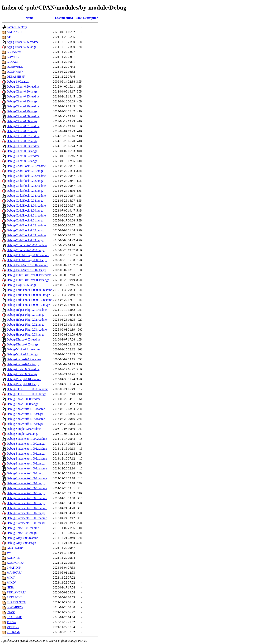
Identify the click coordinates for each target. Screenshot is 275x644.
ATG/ (10, 37)
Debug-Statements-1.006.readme (27, 498)
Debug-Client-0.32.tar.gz (22, 141)
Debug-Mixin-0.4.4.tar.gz (22, 354)
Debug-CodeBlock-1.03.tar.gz (25, 240)
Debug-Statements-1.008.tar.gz (26, 523)
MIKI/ (11, 578)
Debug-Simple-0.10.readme (24, 429)
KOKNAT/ (13, 558)
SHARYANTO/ (16, 602)
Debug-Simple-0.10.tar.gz (23, 434)
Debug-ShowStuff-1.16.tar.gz (25, 424)
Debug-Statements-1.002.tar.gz (26, 463)
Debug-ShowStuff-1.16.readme (26, 419)
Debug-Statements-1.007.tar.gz (26, 513)
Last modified (64, 18)
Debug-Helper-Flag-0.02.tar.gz (25, 325)
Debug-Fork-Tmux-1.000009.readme (29, 290)
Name (29, 18)
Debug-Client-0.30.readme (23, 116)
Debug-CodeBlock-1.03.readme (26, 235)
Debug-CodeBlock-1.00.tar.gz (25, 211)
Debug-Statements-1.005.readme (27, 488)
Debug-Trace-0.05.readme (23, 528)
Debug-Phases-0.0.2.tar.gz (23, 364)
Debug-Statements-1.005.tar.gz (26, 493)
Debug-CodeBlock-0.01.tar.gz (25, 171)
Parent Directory (17, 27)
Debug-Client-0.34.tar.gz (22, 161)
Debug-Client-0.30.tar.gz (22, 121)
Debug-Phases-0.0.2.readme (24, 359)
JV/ (9, 553)
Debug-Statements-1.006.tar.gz (26, 503)
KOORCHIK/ (15, 563)
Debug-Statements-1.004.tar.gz (26, 483)
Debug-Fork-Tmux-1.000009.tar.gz (28, 295)
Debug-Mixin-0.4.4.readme (23, 349)
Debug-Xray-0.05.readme (22, 538)
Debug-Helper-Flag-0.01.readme (27, 310)
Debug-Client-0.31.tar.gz (22, 131)
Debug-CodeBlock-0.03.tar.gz (25, 191)
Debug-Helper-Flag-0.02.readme (27, 320)
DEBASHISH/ (16, 77)
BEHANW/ (14, 52)
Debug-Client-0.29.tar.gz (22, 111)
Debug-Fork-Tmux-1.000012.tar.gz (28, 305)
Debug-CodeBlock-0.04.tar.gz (25, 201)
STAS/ (11, 612)
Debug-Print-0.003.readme (23, 369)
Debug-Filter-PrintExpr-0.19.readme (29, 275)
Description (91, 18)
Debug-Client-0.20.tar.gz (22, 91)
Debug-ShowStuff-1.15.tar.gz (25, 414)
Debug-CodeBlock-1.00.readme (26, 206)
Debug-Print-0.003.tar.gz (22, 374)
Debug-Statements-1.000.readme (27, 439)
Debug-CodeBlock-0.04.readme (26, 196)
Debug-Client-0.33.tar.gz (22, 151)
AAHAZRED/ (15, 32)
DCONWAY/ (15, 72)
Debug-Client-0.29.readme (23, 106)
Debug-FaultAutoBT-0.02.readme (27, 265)
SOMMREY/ (15, 607)
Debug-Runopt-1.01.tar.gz (23, 384)
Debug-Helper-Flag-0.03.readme (27, 330)
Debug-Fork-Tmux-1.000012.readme (29, 300)
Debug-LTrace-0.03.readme (24, 339)
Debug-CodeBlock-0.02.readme (26, 176)
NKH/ (10, 587)
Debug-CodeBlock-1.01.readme (26, 215)
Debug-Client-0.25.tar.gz (22, 101)
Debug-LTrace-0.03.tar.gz (22, 344)
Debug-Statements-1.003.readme (27, 468)
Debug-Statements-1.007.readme (27, 508)
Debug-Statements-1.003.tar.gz (26, 473)
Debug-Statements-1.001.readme (27, 449)
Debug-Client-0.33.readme (23, 146)
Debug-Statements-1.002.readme (27, 458)
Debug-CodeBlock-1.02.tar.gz (25, 230)
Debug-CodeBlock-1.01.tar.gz (25, 220)
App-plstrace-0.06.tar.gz (21, 47)
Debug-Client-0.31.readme (23, 126)
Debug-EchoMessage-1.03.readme (28, 255)
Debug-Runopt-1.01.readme (24, 379)
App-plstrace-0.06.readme (23, 42)
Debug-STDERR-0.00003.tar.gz (26, 394)
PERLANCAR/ (16, 592)
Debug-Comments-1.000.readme (27, 245)
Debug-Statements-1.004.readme (27, 478)
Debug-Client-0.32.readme (23, 136)
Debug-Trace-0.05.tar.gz (22, 533)
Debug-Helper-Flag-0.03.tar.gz (25, 334)
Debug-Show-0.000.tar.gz (22, 404)
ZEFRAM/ (13, 632)
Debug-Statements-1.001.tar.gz (26, 454)
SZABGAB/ (14, 617)
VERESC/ (13, 627)
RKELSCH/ (14, 597)
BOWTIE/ (13, 57)
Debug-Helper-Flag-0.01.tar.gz (25, 315)
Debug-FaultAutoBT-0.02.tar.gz (26, 270)
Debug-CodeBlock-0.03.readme (26, 186)
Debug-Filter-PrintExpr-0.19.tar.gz (28, 280)
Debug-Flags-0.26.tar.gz (21, 285)
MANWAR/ (14, 573)
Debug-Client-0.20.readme (23, 87)
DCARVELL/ (15, 67)
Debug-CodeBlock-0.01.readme (26, 166)
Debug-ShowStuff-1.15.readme (26, 409)
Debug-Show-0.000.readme (24, 399)
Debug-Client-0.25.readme (23, 96)
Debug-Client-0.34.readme (23, 156)
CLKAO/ (12, 62)
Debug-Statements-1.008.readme (27, 518)
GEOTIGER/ (15, 548)
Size (79, 18)
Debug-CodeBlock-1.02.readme (26, 225)
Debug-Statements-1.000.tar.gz (26, 444)
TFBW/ (11, 622)
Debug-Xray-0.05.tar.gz (21, 543)
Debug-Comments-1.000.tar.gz (26, 250)
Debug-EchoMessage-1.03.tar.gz (27, 260)
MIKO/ (11, 582)
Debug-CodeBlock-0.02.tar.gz (25, 181)
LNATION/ (14, 568)
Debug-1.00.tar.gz (18, 82)
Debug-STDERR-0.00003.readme (27, 389)
